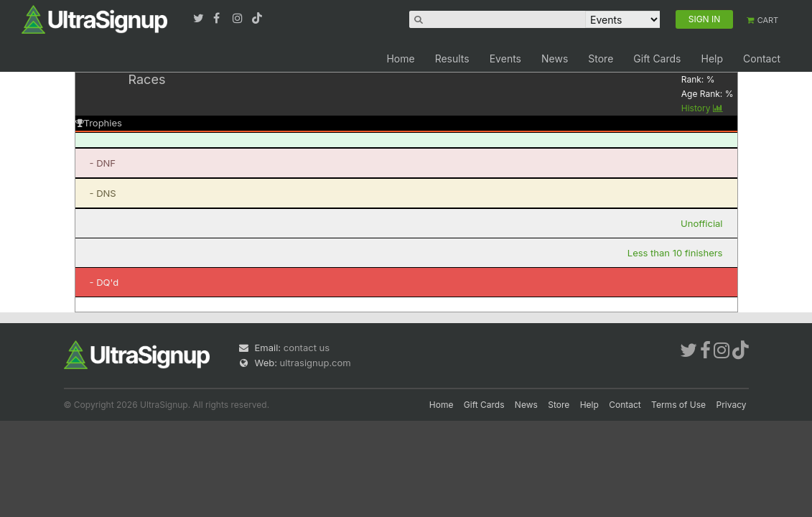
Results (452, 59)
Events (505, 59)
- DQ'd (104, 282)
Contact (762, 59)
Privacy (732, 405)
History (702, 108)
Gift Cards (657, 59)
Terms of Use (678, 405)
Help (712, 59)
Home (400, 59)
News (555, 59)
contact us (307, 348)
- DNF (103, 163)
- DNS (103, 193)
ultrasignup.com (316, 363)
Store (601, 59)
